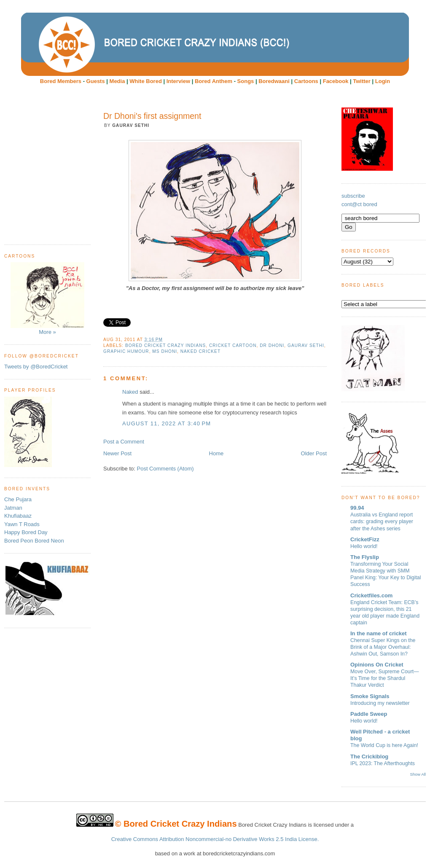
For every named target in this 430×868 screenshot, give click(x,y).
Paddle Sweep (369, 714)
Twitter (362, 81)
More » (47, 299)
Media (117, 81)
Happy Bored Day (26, 532)
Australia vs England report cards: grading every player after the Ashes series (382, 521)
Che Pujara (18, 499)
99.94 (357, 508)
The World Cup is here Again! (384, 745)
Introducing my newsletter (380, 703)
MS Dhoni (165, 351)
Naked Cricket (200, 351)
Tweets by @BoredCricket (36, 367)
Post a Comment (124, 442)
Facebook (336, 81)
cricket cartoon (233, 345)
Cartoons (306, 81)
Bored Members (61, 81)
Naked (130, 392)
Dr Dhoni (272, 345)
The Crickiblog (369, 756)
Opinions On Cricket (377, 665)
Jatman (13, 508)
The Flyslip (365, 557)
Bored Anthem (214, 81)
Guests (96, 81)
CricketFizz (365, 539)
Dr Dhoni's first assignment (152, 116)
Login (383, 81)
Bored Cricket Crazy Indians (165, 345)
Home (216, 453)
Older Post (314, 453)
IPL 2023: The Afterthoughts (383, 763)
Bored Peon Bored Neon (34, 541)
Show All (418, 774)
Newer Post (117, 453)
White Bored (146, 81)
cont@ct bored (359, 204)
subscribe (353, 196)
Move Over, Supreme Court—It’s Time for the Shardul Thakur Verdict (385, 678)
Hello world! (364, 546)
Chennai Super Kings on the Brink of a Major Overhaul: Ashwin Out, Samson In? (383, 647)
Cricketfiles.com (371, 595)
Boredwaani (274, 81)
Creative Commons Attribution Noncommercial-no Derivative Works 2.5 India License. (215, 839)
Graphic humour (126, 351)
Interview (178, 81)
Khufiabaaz (18, 516)
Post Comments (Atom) (165, 469)
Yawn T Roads (22, 524)
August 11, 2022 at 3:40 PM (167, 423)
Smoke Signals (370, 696)
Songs (246, 81)
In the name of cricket (379, 633)
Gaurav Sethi (306, 345)
